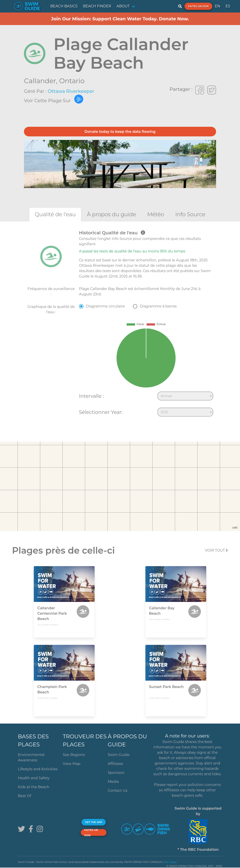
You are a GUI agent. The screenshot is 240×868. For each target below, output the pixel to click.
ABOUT (123, 6)
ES (228, 6)
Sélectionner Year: (101, 412)
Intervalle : (91, 396)
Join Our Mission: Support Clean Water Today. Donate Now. (120, 19)
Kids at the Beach (34, 787)
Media (113, 782)
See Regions (74, 755)
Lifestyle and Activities (38, 769)
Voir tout (216, 550)
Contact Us (118, 791)
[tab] (55, 214)
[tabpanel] (120, 324)
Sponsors (116, 773)
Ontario (72, 81)
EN (218, 6)
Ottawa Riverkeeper (71, 91)
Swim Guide (119, 755)
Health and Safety (34, 778)
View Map (72, 764)
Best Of (24, 796)
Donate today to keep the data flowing (120, 132)
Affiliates (115, 764)
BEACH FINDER (97, 6)
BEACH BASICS (64, 6)
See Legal (170, 862)
